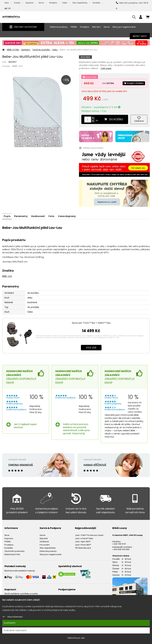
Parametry (21, 216)
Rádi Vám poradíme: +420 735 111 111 (132, 6)
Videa (65, 3)
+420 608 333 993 (121, 549)
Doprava (29, 3)
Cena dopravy (68, 216)
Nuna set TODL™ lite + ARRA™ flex (91, 322)
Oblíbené (44, 541)
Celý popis (106, 68)
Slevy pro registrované (124, 27)
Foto (52, 216)
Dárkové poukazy (59, 27)
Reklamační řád (12, 554)
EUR (8, 9)
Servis (41, 3)
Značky (17, 3)
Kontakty (96, 3)
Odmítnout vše (76, 638)
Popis (7, 216)
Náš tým (96, 27)
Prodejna (53, 3)
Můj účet (44, 538)
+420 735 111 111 (119, 543)
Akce (7, 3)
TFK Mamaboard (83, 548)
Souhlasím (10, 623)
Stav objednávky (80, 3)
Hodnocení (39, 216)
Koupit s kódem (134, 83)
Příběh (74, 27)
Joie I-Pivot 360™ (83, 544)
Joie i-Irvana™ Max (84, 538)
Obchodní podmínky (14, 551)
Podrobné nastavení (15, 630)
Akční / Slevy (140, 36)
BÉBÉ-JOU (18, 66)
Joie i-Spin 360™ (83, 541)
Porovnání (45, 544)
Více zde (91, 347)
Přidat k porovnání (91, 148)
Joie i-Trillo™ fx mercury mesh (89, 535)
